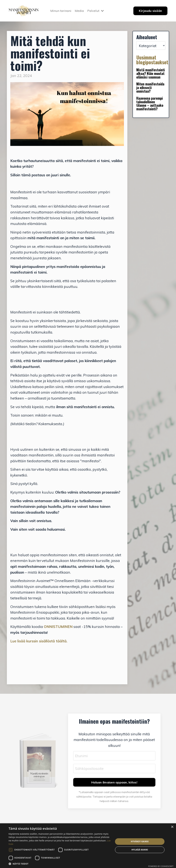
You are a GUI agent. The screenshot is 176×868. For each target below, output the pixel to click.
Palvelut (96, 11)
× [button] (172, 827)
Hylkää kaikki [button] (140, 850)
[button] (60, 864)
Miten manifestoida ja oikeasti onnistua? (150, 88)
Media (79, 11)
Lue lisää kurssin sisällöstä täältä (39, 641)
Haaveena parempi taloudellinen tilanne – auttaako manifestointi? (150, 104)
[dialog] (88, 846)
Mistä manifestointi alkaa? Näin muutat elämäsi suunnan (151, 73)
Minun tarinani (61, 11)
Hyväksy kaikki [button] (140, 841)
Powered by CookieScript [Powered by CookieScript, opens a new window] (161, 866)
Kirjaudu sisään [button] (150, 11)
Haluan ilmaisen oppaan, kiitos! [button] (114, 783)
